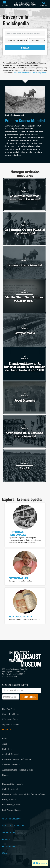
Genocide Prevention (11, 765)
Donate (7, 730)
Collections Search (10, 789)
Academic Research (11, 754)
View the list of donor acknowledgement (30, 73)
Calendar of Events (10, 719)
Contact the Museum (13, 826)
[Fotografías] (25, 563)
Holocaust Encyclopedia (13, 784)
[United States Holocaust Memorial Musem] (25, 659)
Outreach (6, 775)
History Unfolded (10, 799)
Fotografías (18, 578)
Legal (5, 853)
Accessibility (9, 846)
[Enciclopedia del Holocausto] (25, 4)
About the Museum (12, 819)
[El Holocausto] (25, 601)
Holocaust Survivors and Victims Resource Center (24, 794)
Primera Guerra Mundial (25, 121)
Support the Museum (11, 724)
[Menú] (5, 4)
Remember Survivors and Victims (17, 759)
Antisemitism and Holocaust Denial (17, 770)
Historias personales (18, 533)
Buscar (25, 48)
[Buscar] (44, 4)
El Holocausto (20, 617)
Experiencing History (11, 805)
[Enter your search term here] (25, 34)
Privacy (6, 839)
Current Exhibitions (11, 714)
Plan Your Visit (9, 709)
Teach (5, 744)
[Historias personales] (25, 517)
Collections (7, 749)
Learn (5, 739)
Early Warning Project (12, 810)
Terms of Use (9, 833)
